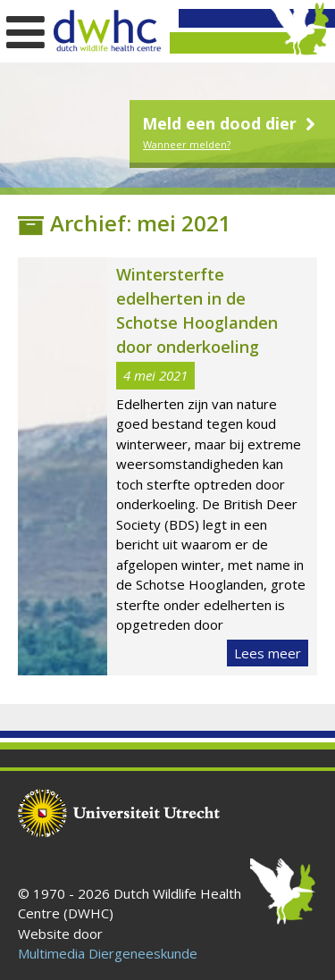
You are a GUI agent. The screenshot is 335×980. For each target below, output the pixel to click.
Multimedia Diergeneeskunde (108, 953)
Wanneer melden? (187, 144)
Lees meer (268, 653)
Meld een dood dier (231, 123)
